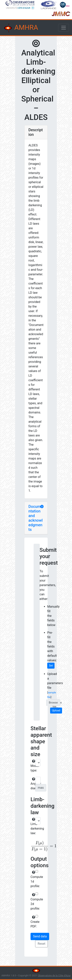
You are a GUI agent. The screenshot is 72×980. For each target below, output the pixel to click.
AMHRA (21, 28)
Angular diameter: (33, 784)
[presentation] (36, 846)
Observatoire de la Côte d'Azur (54, 975)
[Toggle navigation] (64, 28)
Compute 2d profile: (33, 902)
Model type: (33, 766)
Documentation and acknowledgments (36, 518)
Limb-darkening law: (33, 826)
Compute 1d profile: (33, 879)
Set (51, 666)
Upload (56, 710)
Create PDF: (33, 922)
